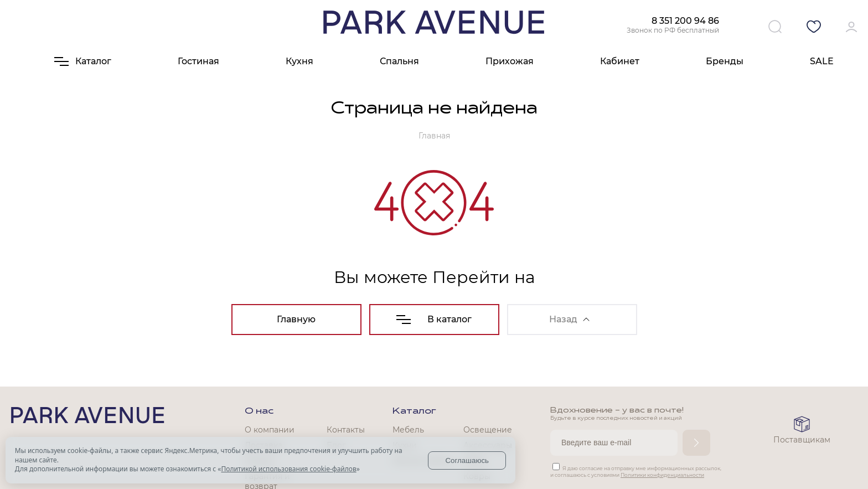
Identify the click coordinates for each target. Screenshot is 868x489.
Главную (296, 319)
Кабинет (620, 61)
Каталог (414, 411)
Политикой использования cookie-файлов (288, 469)
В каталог (434, 319)
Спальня (399, 61)
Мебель (408, 430)
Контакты (346, 430)
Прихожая (510, 61)
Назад (569, 319)
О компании (270, 430)
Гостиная (198, 61)
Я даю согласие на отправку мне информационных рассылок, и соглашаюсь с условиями (636, 472)
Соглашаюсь (467, 460)
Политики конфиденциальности (662, 475)
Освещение (488, 430)
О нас (259, 411)
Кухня (299, 61)
